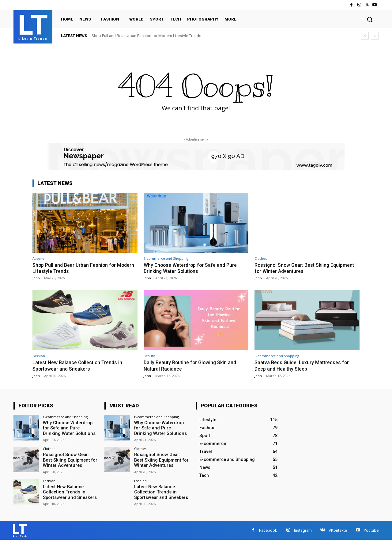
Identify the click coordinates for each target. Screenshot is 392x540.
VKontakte (338, 529)
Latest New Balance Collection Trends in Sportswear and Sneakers (80, 365)
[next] (375, 36)
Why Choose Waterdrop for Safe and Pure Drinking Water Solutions (193, 268)
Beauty (149, 355)
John (36, 278)
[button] (370, 19)
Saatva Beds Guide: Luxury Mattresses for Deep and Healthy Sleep (304, 365)
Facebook (268, 529)
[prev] (365, 36)
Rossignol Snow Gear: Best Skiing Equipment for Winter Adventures (294, 268)
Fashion (39, 355)
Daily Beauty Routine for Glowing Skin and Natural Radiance (192, 365)
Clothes (261, 258)
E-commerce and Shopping (166, 258)
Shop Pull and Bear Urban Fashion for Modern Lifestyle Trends (146, 36)
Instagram (303, 529)
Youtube (371, 529)
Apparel (39, 258)
